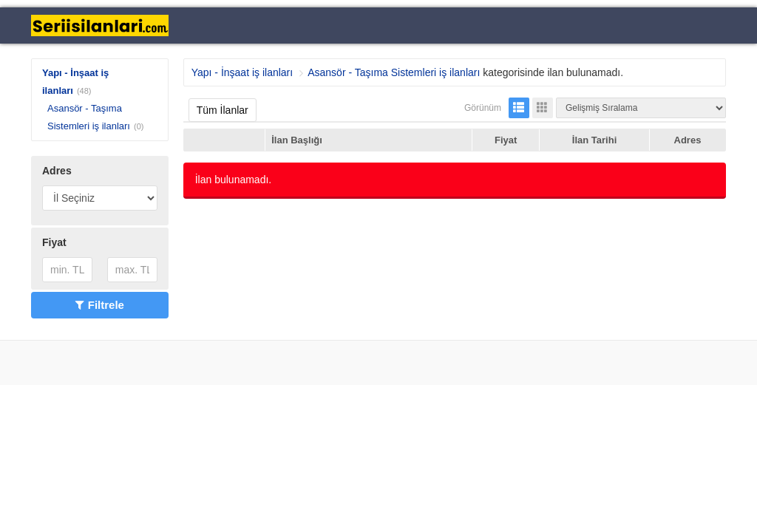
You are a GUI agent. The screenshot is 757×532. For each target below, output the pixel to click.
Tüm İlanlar (223, 110)
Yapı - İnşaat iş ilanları (242, 72)
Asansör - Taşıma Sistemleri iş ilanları (394, 72)
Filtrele (100, 305)
